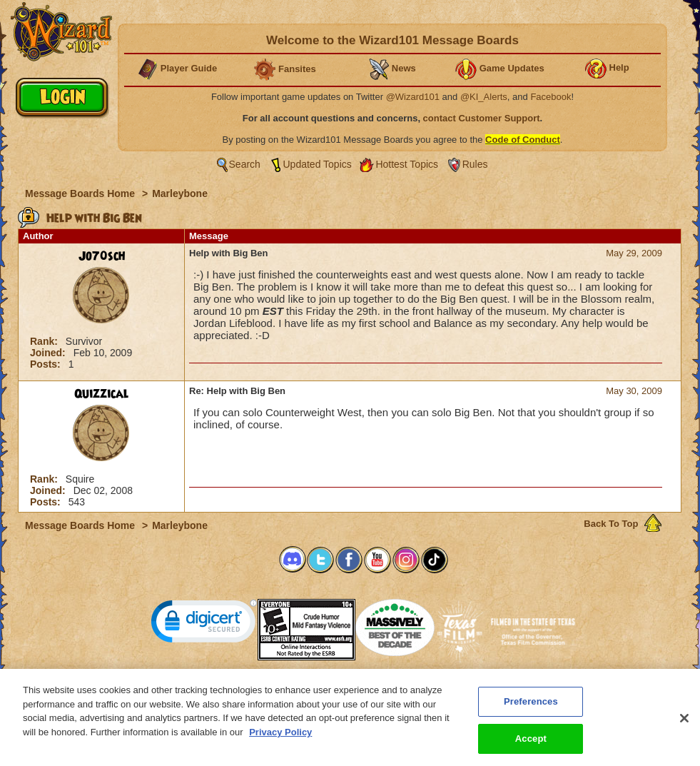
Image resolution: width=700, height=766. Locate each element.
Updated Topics (318, 164)
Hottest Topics (407, 164)
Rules (475, 164)
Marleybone (180, 193)
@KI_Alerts (484, 97)
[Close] (684, 729)
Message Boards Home (81, 193)
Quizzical (102, 394)
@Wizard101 (413, 97)
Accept (531, 749)
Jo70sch (102, 256)
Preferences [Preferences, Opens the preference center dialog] (531, 712)
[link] (204, 624)
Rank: (45, 341)
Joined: (49, 353)
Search (245, 164)
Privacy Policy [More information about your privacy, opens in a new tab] (280, 742)
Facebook (551, 97)
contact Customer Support (482, 118)
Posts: (47, 364)
